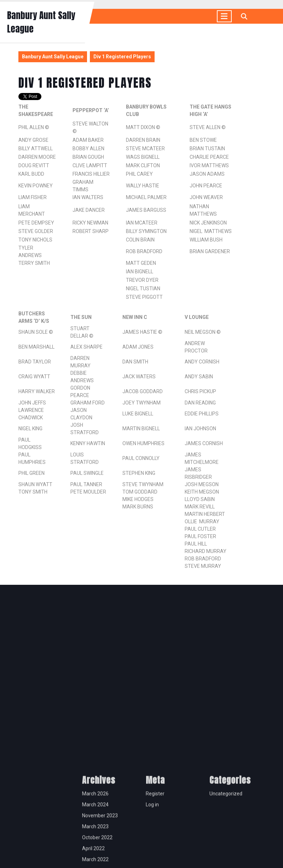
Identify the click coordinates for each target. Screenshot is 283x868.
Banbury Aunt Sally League (53, 57)
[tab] (224, 16)
